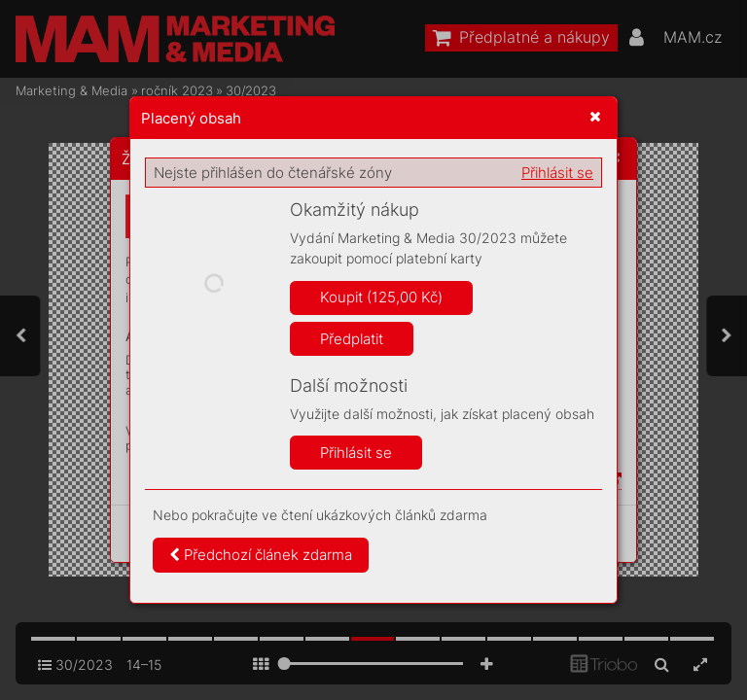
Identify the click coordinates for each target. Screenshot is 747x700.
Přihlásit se (557, 173)
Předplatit (352, 339)
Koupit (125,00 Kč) (381, 297)
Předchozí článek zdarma (261, 555)
